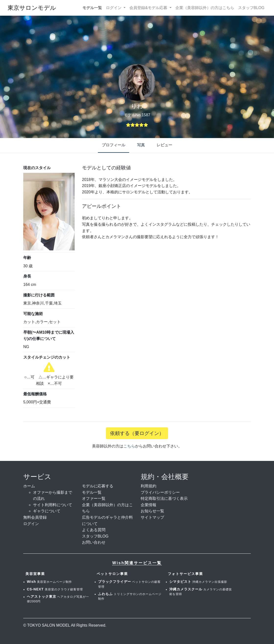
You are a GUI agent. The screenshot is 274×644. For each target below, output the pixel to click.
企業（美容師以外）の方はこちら (205, 8)
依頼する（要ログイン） (137, 433)
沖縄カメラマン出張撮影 (198, 582)
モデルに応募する (98, 486)
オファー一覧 (94, 498)
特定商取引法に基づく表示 (164, 498)
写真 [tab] (141, 145)
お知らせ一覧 (152, 511)
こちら (129, 446)
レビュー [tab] (164, 145)
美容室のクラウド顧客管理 (55, 589)
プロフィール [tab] (114, 145)
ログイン (31, 524)
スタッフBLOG (251, 8)
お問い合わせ (94, 542)
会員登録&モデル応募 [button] (149, 8)
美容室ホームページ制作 (50, 582)
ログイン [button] (114, 8)
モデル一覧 (92, 8)
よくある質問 (94, 530)
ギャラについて (47, 511)
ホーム (29, 486)
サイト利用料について (53, 505)
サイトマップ (152, 517)
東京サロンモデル (32, 8)
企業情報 (148, 505)
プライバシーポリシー (160, 492)
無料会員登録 (35, 517)
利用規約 (148, 486)
